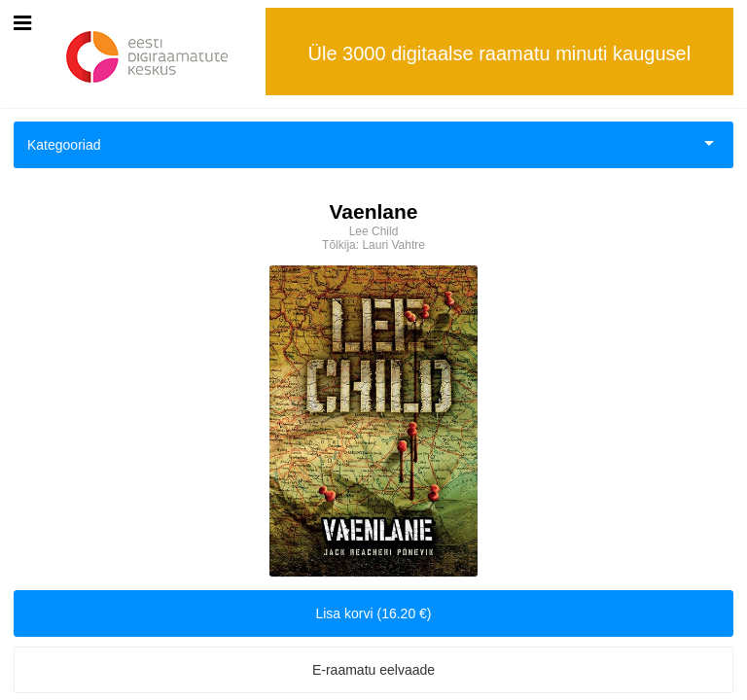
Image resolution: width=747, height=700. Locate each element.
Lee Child (374, 231)
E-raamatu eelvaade (373, 670)
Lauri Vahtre (393, 245)
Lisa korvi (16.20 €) (373, 613)
